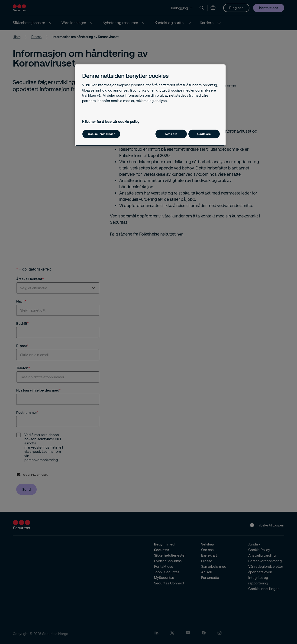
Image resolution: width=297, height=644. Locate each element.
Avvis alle (171, 134)
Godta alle (204, 134)
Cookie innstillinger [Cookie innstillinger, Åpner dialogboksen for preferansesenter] (101, 134)
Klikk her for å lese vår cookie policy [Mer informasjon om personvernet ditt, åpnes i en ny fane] (111, 121)
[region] (150, 105)
